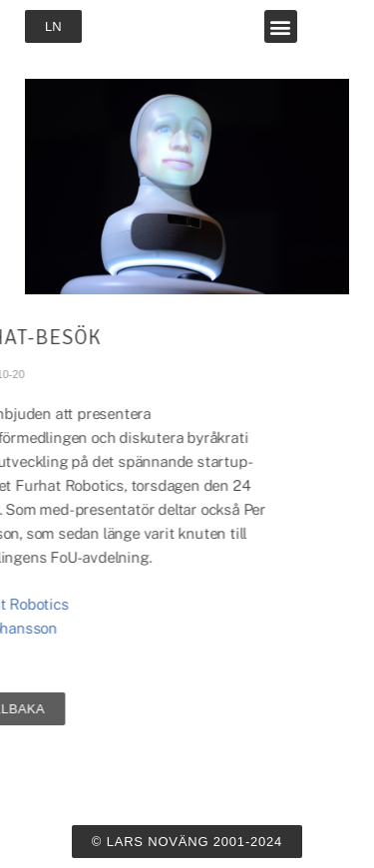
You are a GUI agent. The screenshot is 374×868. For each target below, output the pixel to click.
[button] (281, 26)
